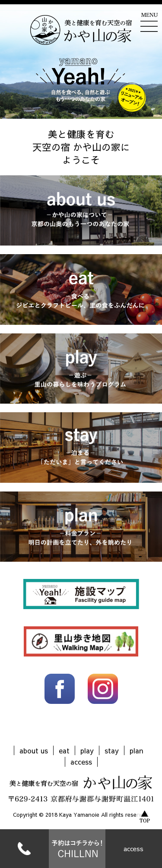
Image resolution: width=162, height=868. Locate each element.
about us (34, 750)
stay (112, 750)
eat (64, 750)
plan (136, 750)
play (87, 750)
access (133, 849)
